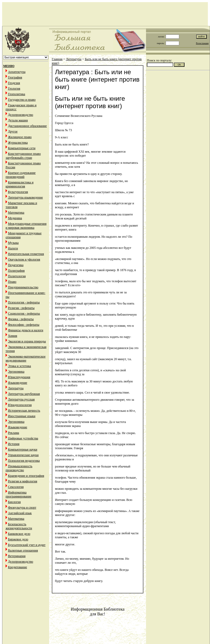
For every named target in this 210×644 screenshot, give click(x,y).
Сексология (16, 487)
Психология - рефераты (24, 302)
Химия (13, 336)
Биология (14, 502)
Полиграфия (16, 271)
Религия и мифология (23, 481)
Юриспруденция (19, 377)
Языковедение (18, 383)
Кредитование (18, 567)
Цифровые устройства (23, 438)
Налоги (13, 248)
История (14, 444)
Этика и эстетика (20, 366)
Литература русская (21, 399)
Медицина (15, 218)
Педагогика (16, 265)
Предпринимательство (23, 287)
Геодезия (14, 83)
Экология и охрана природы (27, 341)
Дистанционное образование (27, 126)
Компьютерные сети (22, 148)
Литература (16, 388)
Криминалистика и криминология (20, 184)
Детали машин (18, 120)
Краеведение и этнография (26, 476)
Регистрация (202, 43)
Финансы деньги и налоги (26, 330)
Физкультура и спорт (22, 508)
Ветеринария (17, 556)
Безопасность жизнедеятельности (19, 526)
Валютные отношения (23, 550)
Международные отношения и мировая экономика (26, 226)
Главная (57, 59)
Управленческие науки (23, 455)
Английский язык (20, 513)
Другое (13, 131)
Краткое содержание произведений (21, 175)
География (15, 77)
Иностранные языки (22, 416)
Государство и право (22, 100)
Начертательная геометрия (26, 254)
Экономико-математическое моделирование (26, 358)
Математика (16, 213)
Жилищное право (20, 137)
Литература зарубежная (24, 394)
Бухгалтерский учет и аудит (27, 545)
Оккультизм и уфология (24, 259)
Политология (17, 276)
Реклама (14, 433)
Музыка (13, 243)
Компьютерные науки (23, 449)
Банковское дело (19, 534)
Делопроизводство (21, 115)
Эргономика (16, 372)
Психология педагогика (24, 461)
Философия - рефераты (24, 325)
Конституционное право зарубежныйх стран (23, 156)
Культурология (18, 192)
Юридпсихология (20, 405)
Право (12, 282)
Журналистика (18, 143)
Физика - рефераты (21, 319)
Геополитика (17, 94)
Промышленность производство (19, 468)
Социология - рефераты (24, 314)
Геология (14, 89)
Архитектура (17, 72)
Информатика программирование (18, 494)
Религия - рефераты (21, 308)
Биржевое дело (18, 539)
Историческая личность (24, 411)
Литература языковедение (25, 197)
